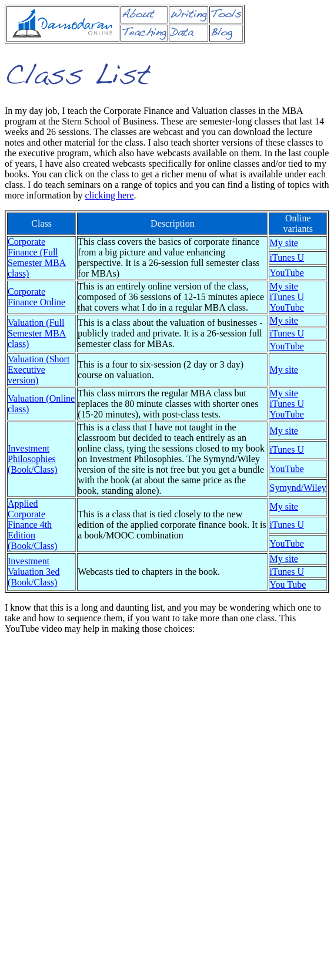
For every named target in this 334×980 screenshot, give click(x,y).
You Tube (288, 585)
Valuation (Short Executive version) (39, 370)
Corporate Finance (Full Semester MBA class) (37, 257)
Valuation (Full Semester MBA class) (37, 333)
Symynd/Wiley (298, 488)
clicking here (109, 195)
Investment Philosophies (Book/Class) (32, 459)
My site (283, 243)
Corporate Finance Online (36, 297)
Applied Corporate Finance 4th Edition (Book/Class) (32, 525)
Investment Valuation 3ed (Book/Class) (34, 572)
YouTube (286, 273)
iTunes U (287, 257)
